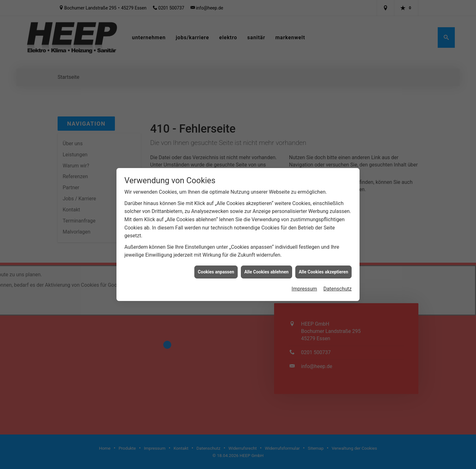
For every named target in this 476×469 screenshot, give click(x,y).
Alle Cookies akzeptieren (323, 267)
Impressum (304, 284)
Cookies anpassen (216, 267)
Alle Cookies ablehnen (266, 267)
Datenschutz (338, 284)
